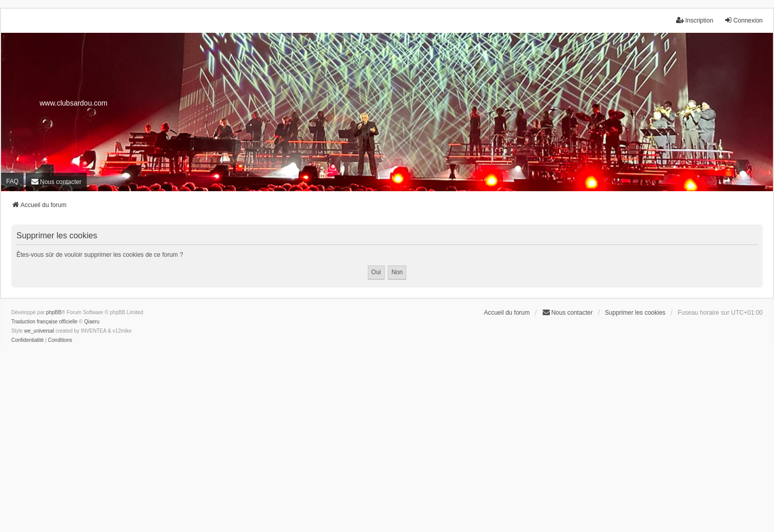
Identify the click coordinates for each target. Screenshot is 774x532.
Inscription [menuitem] (695, 20)
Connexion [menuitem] (743, 20)
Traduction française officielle (44, 322)
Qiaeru (92, 322)
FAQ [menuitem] (12, 181)
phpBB (54, 312)
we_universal (39, 331)
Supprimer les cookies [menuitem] (635, 313)
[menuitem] (56, 182)
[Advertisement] (387, 446)
